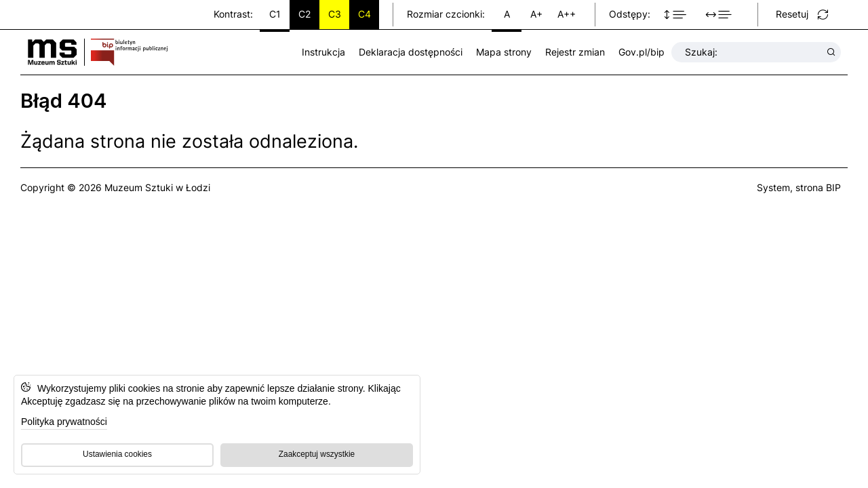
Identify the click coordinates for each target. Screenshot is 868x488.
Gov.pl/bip (642, 52)
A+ (536, 14)
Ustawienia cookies (117, 454)
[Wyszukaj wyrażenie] (831, 52)
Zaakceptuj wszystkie (317, 454)
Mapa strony (504, 52)
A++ (567, 14)
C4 (364, 14)
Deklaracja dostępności (411, 52)
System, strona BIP (799, 187)
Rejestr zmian (575, 52)
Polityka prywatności (64, 422)
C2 (304, 14)
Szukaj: (753, 52)
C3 (335, 14)
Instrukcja (323, 52)
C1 (275, 14)
